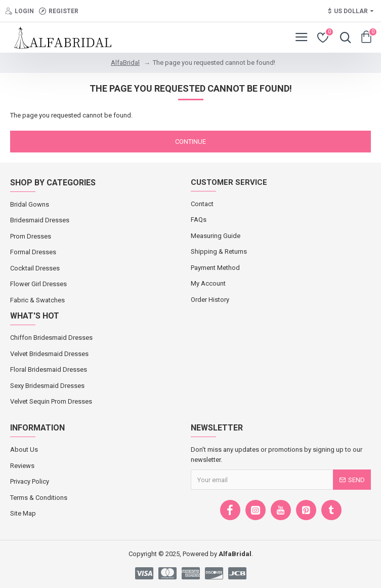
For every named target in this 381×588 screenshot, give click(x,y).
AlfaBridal (125, 63)
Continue (190, 142)
